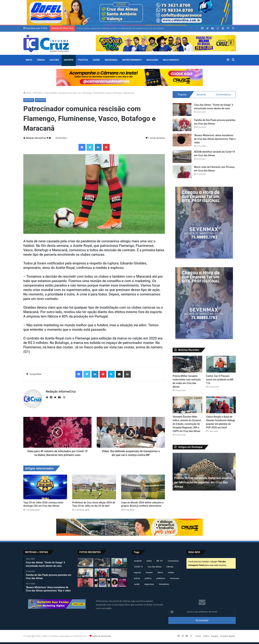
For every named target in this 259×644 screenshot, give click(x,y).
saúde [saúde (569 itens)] (137, 584)
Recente (201, 95)
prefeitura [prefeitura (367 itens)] (161, 578)
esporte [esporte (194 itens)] (137, 573)
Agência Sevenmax (102, 636)
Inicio (29, 60)
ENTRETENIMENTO (132, 60)
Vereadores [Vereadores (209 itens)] (164, 584)
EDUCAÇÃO (152, 60)
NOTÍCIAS (40, 100)
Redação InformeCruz (36, 138)
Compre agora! (228, 636)
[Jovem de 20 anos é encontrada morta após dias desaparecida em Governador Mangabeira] (85, 583)
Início (27, 93)
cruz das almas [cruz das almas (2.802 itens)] (155, 567)
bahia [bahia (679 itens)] (149, 561)
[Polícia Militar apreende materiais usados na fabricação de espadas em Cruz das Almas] (85, 562)
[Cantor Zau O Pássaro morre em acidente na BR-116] (221, 364)
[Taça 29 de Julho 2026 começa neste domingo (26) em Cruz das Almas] (45, 487)
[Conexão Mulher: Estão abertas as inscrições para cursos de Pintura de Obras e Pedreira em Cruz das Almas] (119, 583)
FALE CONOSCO (171, 60)
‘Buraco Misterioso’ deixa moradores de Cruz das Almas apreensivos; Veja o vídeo (215, 139)
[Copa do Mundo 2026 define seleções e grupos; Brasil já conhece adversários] (143, 487)
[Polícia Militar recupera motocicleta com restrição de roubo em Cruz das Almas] (187, 364)
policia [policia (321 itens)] (137, 578)
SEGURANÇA (111, 60)
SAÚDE (96, 60)
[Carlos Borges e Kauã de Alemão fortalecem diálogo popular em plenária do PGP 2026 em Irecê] (221, 405)
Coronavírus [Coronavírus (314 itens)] (173, 561)
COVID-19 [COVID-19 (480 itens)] (138, 567)
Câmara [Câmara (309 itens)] (170, 567)
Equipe (215, 636)
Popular (182, 95)
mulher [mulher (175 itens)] (171, 573)
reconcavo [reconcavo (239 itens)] (175, 578)
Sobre (206, 636)
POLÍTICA (83, 60)
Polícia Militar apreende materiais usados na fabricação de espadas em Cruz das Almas (120, 28)
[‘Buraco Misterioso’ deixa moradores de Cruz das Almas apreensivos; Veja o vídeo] (182, 140)
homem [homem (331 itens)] (149, 573)
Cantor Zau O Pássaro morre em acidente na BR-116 (220, 380)
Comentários (223, 95)
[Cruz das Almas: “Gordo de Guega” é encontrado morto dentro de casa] (182, 110)
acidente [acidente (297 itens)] (138, 561)
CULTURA (54, 60)
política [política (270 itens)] (148, 578)
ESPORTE (69, 60)
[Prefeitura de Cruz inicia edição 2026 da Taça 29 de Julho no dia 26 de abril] (94, 487)
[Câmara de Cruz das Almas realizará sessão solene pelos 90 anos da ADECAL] (102, 583)
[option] (204, 472)
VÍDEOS (41, 60)
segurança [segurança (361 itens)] (149, 584)
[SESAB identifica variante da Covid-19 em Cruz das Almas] (182, 156)
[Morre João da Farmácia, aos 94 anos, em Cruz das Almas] (182, 172)
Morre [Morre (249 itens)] (160, 573)
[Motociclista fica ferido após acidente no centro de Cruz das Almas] (119, 572)
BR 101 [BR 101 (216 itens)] (160, 561)
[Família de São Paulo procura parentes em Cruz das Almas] (182, 125)
